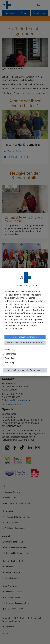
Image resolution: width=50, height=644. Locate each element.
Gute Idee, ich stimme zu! (25, 337)
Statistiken (10, 358)
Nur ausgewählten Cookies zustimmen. (25, 343)
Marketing (10, 363)
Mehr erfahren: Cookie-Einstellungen (25, 370)
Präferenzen (11, 354)
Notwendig (10, 350)
